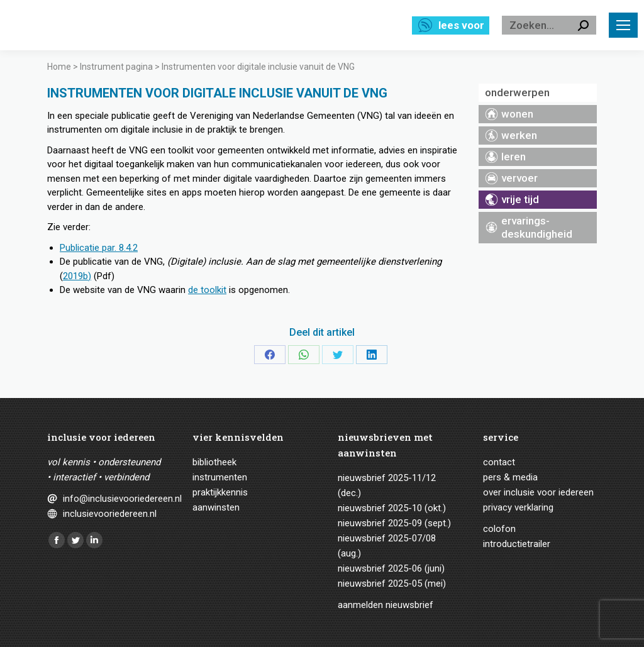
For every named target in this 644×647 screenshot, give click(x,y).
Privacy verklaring (518, 507)
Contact (499, 462)
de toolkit (207, 290)
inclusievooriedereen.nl (110, 514)
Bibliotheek (214, 462)
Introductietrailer (517, 544)
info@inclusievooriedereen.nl (112, 499)
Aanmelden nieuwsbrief (386, 605)
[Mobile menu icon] (623, 25)
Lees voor (461, 25)
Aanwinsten (216, 507)
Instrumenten (220, 477)
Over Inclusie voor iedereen (538, 492)
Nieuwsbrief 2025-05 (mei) (392, 583)
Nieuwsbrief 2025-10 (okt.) (392, 508)
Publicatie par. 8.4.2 (99, 248)
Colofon (499, 529)
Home (59, 67)
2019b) (77, 276)
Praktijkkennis (220, 492)
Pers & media (510, 477)
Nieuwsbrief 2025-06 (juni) (391, 568)
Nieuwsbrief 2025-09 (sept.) (394, 523)
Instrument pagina (116, 67)
